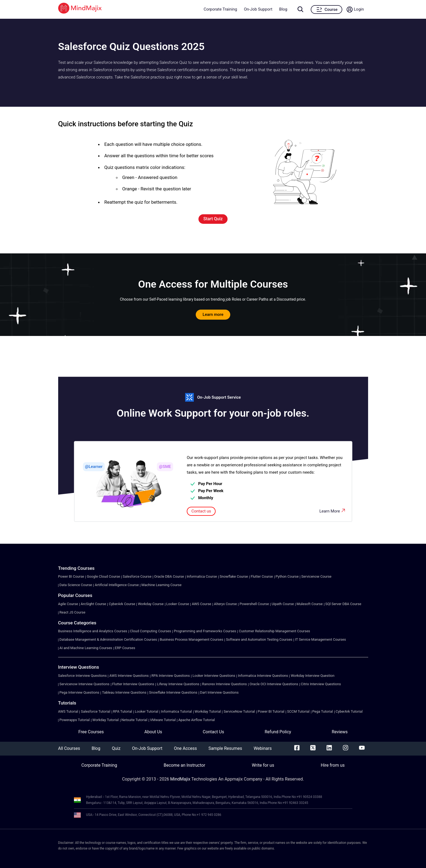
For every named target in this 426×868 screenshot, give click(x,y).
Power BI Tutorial (271, 711)
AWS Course (201, 604)
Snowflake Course (234, 576)
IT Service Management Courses (320, 639)
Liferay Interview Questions (178, 684)
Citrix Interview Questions (321, 684)
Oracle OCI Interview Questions (274, 684)
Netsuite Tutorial (134, 720)
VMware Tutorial (163, 720)
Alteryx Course (225, 604)
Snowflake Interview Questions (173, 692)
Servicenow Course (316, 576)
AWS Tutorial (68, 711)
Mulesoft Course (310, 604)
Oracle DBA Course (169, 576)
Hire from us (333, 765)
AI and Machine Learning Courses (86, 648)
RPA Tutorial (123, 711)
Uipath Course (283, 604)
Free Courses (91, 732)
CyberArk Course (122, 604)
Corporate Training (220, 9)
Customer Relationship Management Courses (274, 631)
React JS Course (72, 612)
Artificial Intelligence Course (117, 585)
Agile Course (68, 604)
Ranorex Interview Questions (224, 684)
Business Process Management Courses (191, 639)
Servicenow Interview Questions (85, 684)
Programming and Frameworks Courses (205, 631)
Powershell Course (254, 604)
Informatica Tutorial (176, 711)
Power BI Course (71, 576)
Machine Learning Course (161, 585)
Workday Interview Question (312, 676)
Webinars (263, 748)
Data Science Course (76, 585)
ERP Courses (125, 648)
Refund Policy (278, 732)
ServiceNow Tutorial (239, 711)
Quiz (116, 748)
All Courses (69, 748)
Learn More (333, 511)
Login (359, 9)
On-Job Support (258, 9)
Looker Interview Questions (214, 676)
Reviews (340, 732)
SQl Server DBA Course (343, 604)
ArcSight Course (93, 604)
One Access (185, 748)
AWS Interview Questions (129, 676)
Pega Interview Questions (80, 692)
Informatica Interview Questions (263, 676)
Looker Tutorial (147, 711)
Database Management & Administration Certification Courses (108, 639)
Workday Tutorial (208, 711)
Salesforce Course (137, 576)
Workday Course (151, 604)
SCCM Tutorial (298, 711)
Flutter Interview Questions (133, 684)
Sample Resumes (225, 748)
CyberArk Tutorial (349, 711)
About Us (153, 732)
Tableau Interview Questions (124, 692)
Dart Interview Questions (219, 692)
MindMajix (181, 779)
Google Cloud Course (103, 576)
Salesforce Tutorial (95, 711)
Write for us (263, 765)
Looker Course (178, 604)
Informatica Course (202, 576)
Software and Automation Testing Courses (259, 639)
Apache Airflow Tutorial (197, 720)
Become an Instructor (184, 765)
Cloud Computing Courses (150, 631)
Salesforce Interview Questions (83, 676)
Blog (283, 9)
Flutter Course (262, 576)
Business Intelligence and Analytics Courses (93, 631)
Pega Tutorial (323, 711)
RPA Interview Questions (171, 676)
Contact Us (214, 732)
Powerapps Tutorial (75, 720)
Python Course (287, 576)
